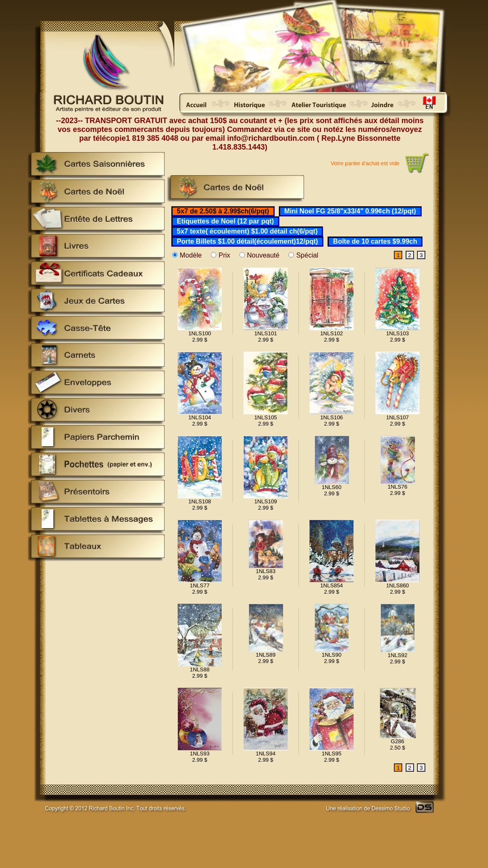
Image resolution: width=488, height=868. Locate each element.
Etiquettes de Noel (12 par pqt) (225, 221)
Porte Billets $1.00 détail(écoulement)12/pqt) (247, 241)
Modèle (191, 255)
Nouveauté (263, 255)
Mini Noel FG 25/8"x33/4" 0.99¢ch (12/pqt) (350, 211)
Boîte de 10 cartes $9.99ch (375, 241)
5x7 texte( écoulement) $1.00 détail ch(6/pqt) (247, 231)
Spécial (307, 255)
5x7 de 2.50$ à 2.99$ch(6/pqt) (223, 211)
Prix (224, 255)
